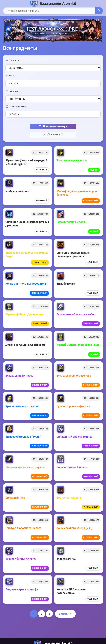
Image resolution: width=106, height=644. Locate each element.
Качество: (13, 60)
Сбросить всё (53, 135)
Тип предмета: (16, 106)
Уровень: (13, 91)
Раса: (10, 76)
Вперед (65, 614)
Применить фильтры (53, 126)
